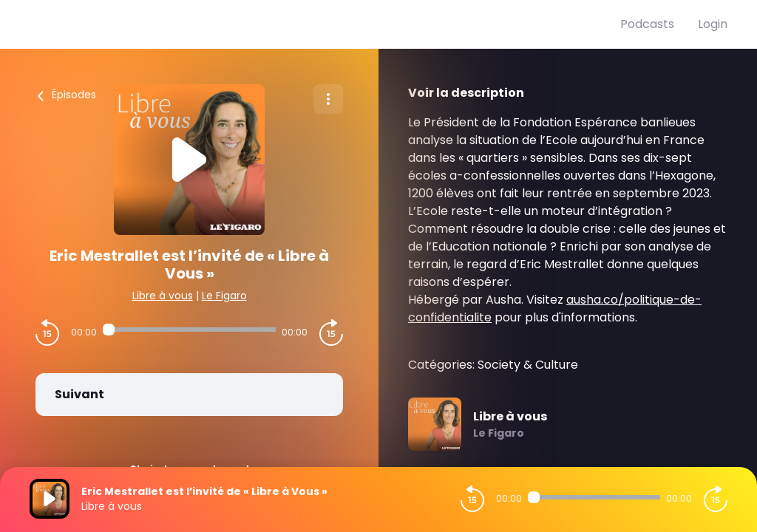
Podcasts (647, 24)
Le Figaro (224, 296)
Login (713, 24)
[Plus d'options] (328, 99)
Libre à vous (163, 296)
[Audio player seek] (189, 330)
